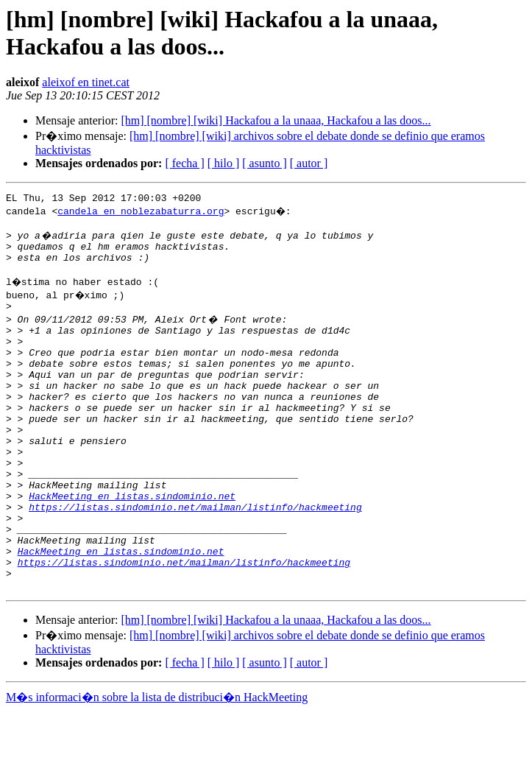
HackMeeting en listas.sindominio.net (132, 544)
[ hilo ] (224, 163)
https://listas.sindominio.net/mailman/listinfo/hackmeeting (195, 558)
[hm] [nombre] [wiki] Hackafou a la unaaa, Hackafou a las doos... (276, 120)
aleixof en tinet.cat (86, 82)
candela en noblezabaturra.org (141, 213)
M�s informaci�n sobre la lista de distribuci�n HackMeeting (157, 763)
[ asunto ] (264, 163)
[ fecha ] (184, 163)
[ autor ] (309, 163)
